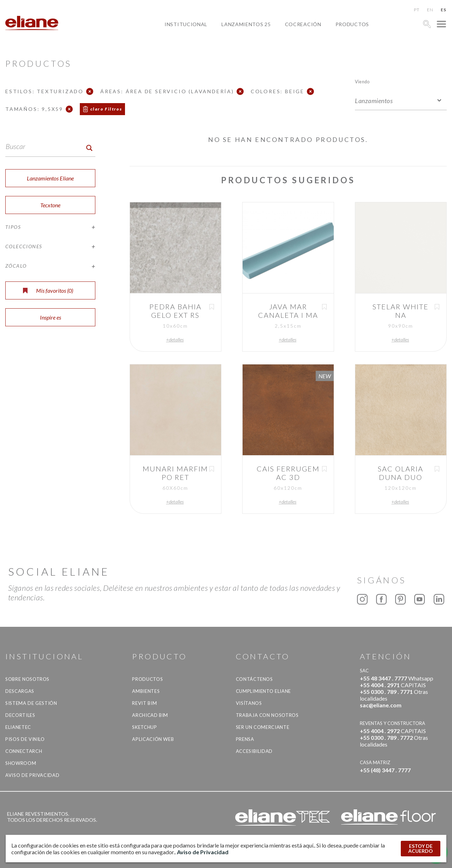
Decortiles (20, 715)
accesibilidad (254, 751)
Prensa (245, 739)
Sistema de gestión (31, 703)
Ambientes (146, 691)
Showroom (21, 763)
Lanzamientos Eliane (50, 178)
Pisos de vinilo (25, 739)
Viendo (362, 81)
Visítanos (249, 703)
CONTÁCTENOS (254, 679)
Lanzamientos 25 (246, 24)
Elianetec (18, 727)
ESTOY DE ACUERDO (421, 848)
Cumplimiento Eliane (263, 691)
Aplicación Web (153, 739)
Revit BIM (144, 703)
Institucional (186, 24)
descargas (20, 691)
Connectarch (24, 751)
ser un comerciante (263, 727)
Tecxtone (50, 205)
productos (352, 24)
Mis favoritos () (48, 290)
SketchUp (144, 727)
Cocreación (303, 24)
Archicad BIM (150, 715)
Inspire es (50, 317)
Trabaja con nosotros (267, 715)
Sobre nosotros (27, 679)
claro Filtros (106, 109)
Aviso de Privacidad (32, 775)
